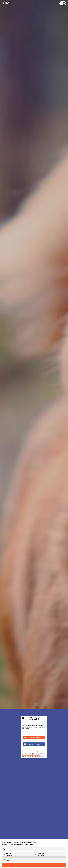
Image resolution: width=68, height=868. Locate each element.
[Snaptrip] (5, 3)
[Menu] (63, 3)
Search (34, 865)
